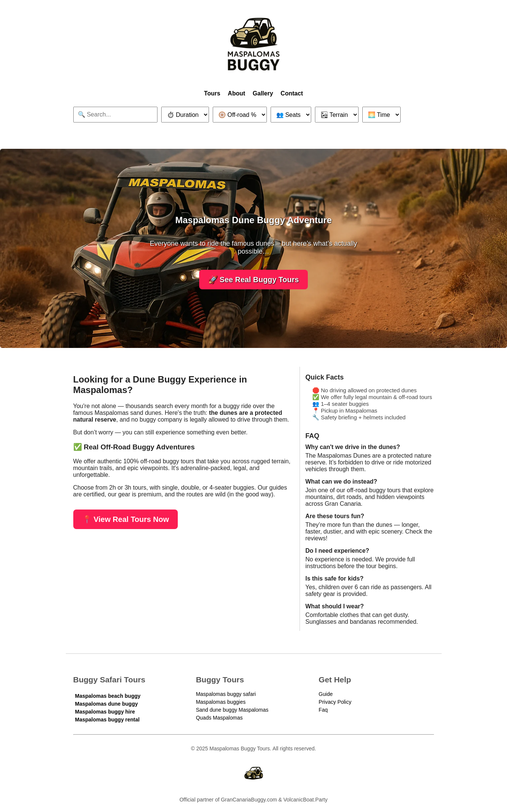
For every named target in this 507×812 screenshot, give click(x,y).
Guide (326, 694)
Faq (323, 710)
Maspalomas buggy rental (107, 720)
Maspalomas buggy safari (226, 694)
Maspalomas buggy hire (105, 712)
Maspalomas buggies (221, 702)
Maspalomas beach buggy (108, 696)
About (236, 93)
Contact (292, 93)
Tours (212, 93)
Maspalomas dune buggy (107, 704)
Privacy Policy (335, 702)
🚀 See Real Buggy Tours (253, 280)
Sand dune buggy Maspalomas (232, 710)
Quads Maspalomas (219, 718)
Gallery (263, 93)
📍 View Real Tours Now (126, 519)
